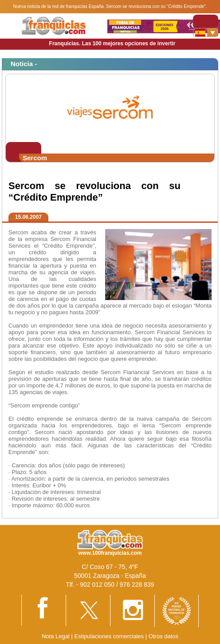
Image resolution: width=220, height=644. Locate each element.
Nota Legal (56, 636)
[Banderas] (206, 32)
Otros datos (163, 636)
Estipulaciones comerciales (110, 636)
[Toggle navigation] (206, 21)
